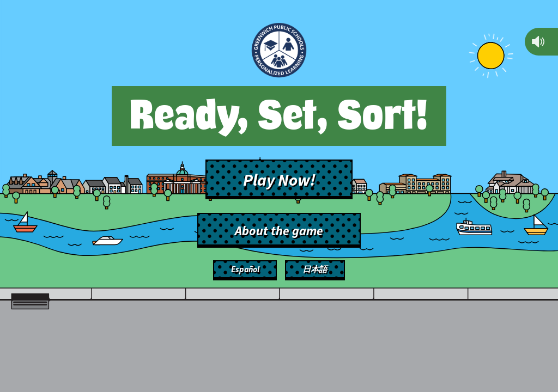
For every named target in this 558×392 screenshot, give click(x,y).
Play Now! (279, 180)
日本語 (315, 269)
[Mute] (539, 42)
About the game (279, 231)
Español (245, 269)
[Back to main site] (279, 52)
